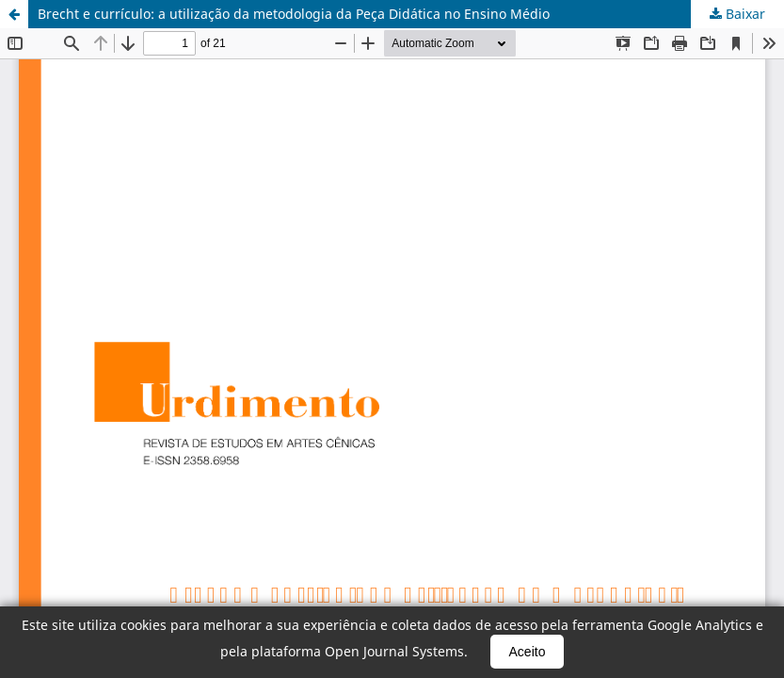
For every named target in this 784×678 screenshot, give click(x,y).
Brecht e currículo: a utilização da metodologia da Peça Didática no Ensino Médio (294, 14)
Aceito (528, 652)
